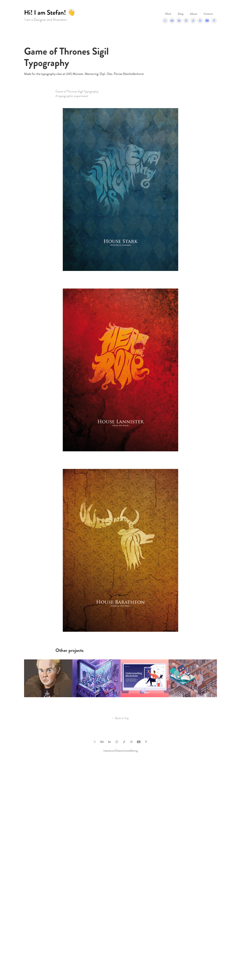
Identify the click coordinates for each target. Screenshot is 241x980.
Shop (181, 14)
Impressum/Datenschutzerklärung (120, 751)
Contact (208, 14)
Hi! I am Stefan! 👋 (50, 12)
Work (168, 14)
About (194, 14)
